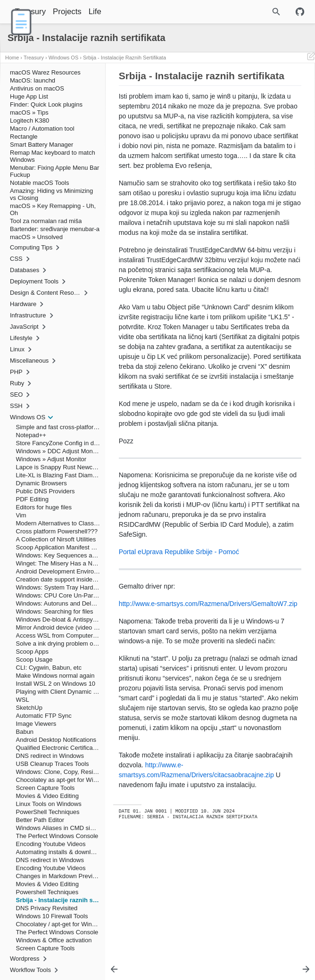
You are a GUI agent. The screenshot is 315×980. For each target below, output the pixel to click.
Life (95, 12)
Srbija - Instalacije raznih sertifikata (124, 58)
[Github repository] (300, 12)
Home (12, 58)
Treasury (34, 58)
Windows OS (64, 58)
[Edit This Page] (311, 58)
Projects (67, 12)
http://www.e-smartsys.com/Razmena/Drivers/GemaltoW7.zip (208, 604)
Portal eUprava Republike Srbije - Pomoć (179, 552)
